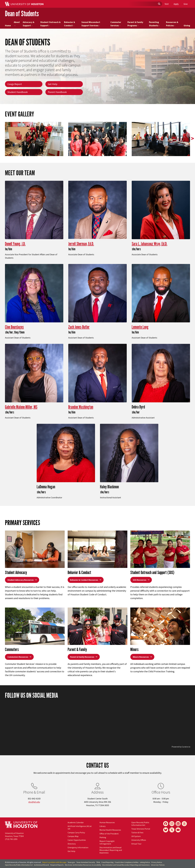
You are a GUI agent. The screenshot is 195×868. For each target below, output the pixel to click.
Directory (72, 844)
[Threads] (184, 824)
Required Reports (57, 865)
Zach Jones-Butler (79, 327)
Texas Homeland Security (86, 862)
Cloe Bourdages (14, 327)
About (17, 23)
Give (186, 4)
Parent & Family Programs (135, 24)
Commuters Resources (19, 657)
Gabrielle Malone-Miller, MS (21, 407)
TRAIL (98, 862)
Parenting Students (154, 24)
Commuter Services (116, 24)
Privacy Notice (157, 862)
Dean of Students (22, 14)
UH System (136, 836)
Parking (103, 837)
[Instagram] (172, 824)
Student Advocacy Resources (22, 580)
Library (102, 826)
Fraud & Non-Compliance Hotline (127, 862)
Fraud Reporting (108, 862)
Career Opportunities (77, 840)
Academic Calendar (76, 822)
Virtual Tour (136, 844)
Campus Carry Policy (76, 832)
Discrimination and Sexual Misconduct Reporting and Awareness (111, 850)
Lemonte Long (140, 327)
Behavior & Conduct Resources (86, 580)
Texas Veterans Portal (141, 829)
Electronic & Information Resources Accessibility (83, 865)
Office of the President (109, 834)
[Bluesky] (166, 830)
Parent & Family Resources (84, 657)
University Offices (139, 840)
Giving (187, 25)
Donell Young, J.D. (15, 244)
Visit (167, 4)
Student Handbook (18, 92)
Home (8, 25)
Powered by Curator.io (181, 747)
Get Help (53, 84)
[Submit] (159, 4)
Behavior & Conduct (70, 24)
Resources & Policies (172, 24)
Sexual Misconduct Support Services (91, 24)
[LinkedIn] (178, 824)
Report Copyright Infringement (107, 842)
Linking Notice (145, 862)
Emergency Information (78, 847)
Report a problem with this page (54, 862)
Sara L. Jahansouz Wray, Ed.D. (149, 244)
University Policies (158, 865)
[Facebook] (166, 824)
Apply (176, 4)
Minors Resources (142, 657)
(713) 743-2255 (11, 839)
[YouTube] (178, 830)
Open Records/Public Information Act (140, 824)
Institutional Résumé (42, 865)
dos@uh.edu (34, 802)
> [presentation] (193, 138)
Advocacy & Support (29, 24)
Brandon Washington (81, 407)
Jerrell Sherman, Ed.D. (81, 244)
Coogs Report (15, 84)
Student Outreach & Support (50, 24)
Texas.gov (71, 862)
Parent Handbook (57, 92)
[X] (172, 830)
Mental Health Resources (110, 830)
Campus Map (73, 836)
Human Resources (107, 822)
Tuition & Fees (137, 832)
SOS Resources (141, 580)
